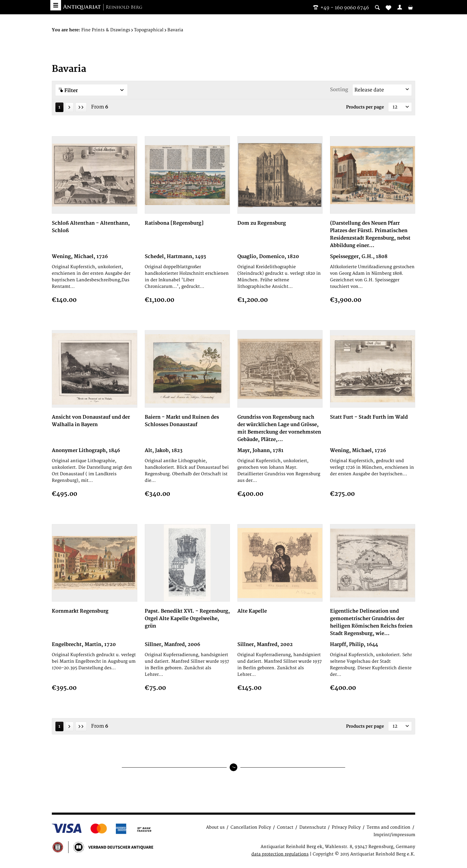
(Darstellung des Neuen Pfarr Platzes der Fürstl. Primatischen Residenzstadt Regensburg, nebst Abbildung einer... (370, 234)
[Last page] (81, 107)
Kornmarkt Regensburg (80, 611)
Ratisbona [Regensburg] (174, 223)
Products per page (365, 107)
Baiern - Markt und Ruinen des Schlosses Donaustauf (182, 421)
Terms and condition (389, 827)
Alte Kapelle (252, 611)
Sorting (339, 90)
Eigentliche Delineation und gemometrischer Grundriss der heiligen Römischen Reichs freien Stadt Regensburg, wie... (371, 622)
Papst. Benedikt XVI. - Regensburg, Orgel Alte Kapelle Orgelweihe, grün (187, 619)
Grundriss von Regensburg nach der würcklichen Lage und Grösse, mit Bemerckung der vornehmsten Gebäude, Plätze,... (279, 428)
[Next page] (69, 107)
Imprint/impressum (394, 835)
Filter (91, 90)
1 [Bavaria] (59, 107)
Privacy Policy (346, 827)
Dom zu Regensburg (262, 223)
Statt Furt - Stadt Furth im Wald (369, 417)
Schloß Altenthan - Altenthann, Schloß (91, 227)
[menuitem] (400, 7)
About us (215, 827)
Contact (285, 827)
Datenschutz (313, 827)
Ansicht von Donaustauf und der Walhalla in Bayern (91, 421)
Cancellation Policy (251, 827)
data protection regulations (280, 854)
